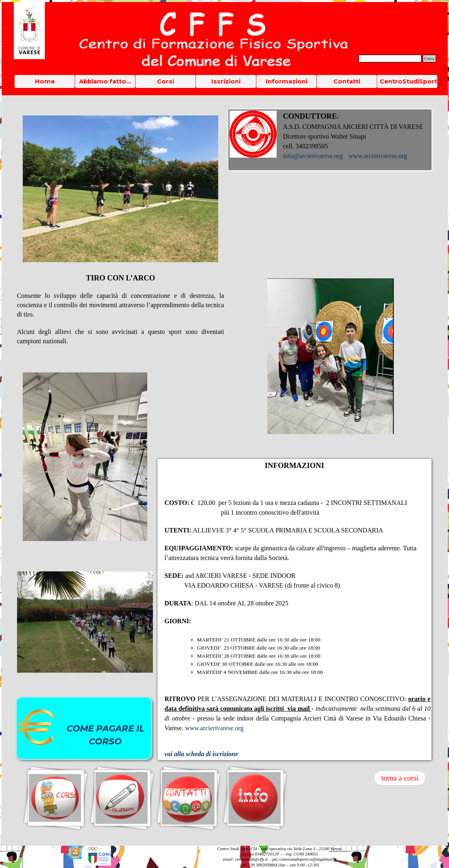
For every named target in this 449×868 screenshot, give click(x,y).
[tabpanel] (330, 140)
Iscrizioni (226, 81)
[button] (75, 849)
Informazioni (287, 81)
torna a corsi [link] (400, 778)
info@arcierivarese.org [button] (313, 156)
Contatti (347, 81)
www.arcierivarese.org (378, 156)
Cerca (429, 59)
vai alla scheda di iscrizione (201, 754)
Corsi (165, 81)
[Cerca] (390, 59)
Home (45, 81)
